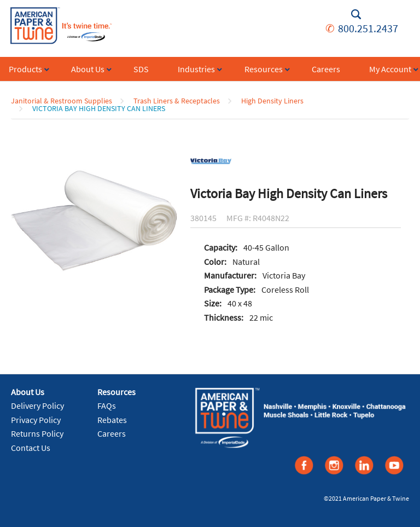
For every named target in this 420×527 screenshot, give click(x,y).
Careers (112, 433)
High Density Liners (272, 101)
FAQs (107, 406)
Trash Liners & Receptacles (177, 101)
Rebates (112, 420)
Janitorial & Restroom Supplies (62, 101)
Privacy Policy (36, 420)
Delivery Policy (37, 406)
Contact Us (31, 448)
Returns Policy (37, 433)
